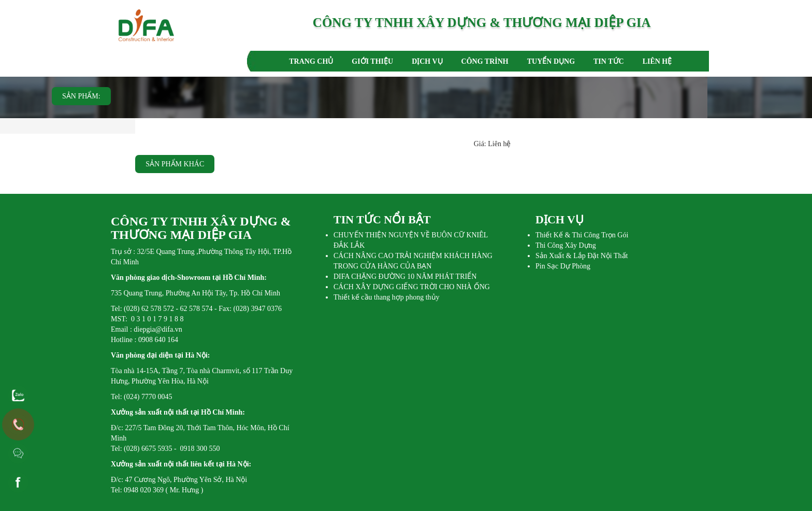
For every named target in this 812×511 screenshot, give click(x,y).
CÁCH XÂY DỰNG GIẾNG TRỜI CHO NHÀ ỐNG (412, 287)
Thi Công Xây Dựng (566, 245)
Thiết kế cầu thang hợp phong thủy (387, 297)
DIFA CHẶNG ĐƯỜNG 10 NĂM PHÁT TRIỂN (405, 276)
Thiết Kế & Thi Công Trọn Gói (582, 235)
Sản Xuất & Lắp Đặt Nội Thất (582, 256)
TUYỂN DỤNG (551, 61)
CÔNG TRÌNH (485, 61)
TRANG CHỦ (311, 61)
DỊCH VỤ (427, 61)
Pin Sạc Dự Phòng (563, 266)
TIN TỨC (609, 61)
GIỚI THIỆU (372, 61)
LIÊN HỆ (657, 61)
